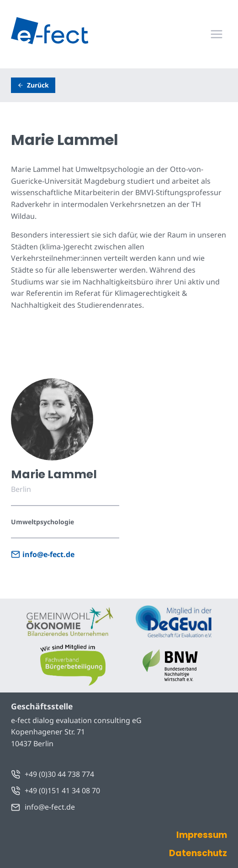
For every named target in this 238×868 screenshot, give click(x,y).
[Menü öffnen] (216, 34)
